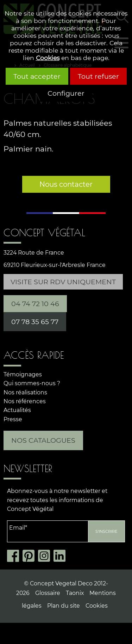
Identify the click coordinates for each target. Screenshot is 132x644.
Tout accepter (37, 76)
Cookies (48, 58)
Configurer (66, 93)
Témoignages (23, 374)
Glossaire (48, 593)
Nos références (25, 401)
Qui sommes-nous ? (32, 383)
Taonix (75, 593)
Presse (13, 419)
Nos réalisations (25, 392)
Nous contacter (66, 184)
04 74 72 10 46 (35, 304)
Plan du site (64, 606)
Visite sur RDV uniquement (63, 282)
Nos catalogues (43, 440)
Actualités (17, 410)
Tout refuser (98, 76)
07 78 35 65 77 (35, 322)
